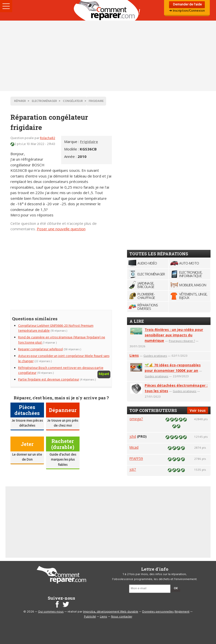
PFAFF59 (136, 458)
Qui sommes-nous (51, 612)
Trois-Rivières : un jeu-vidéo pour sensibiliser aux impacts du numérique (174, 335)
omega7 (136, 419)
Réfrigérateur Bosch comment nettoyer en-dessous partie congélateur (61, 370)
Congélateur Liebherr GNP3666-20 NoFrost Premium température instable (56, 328)
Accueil (108, 10)
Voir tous (198, 410)
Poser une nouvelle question (61, 229)
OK (176, 588)
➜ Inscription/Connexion (187, 11)
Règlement (182, 612)
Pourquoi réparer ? (182, 341)
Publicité (90, 617)
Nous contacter (122, 617)
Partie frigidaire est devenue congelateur (49, 380)
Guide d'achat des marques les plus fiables (63, 460)
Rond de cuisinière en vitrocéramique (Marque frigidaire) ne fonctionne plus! (62, 340)
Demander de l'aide (187, 5)
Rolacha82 (48, 138)
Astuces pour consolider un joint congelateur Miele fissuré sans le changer (64, 359)
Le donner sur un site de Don (27, 457)
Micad (134, 447)
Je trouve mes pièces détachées (27, 423)
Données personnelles (158, 612)
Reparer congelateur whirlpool (41, 349)
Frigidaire (89, 142)
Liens (134, 355)
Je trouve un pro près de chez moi (63, 423)
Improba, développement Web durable (111, 612)
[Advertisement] (108, 56)
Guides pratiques (155, 356)
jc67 (133, 469)
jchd (133, 436)
